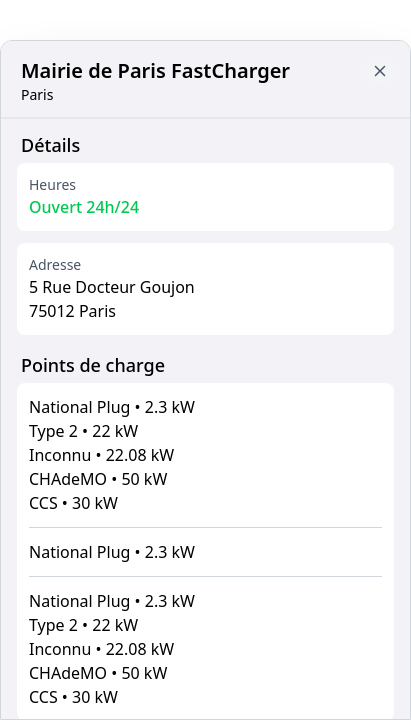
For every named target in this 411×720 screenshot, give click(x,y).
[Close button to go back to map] (380, 71)
